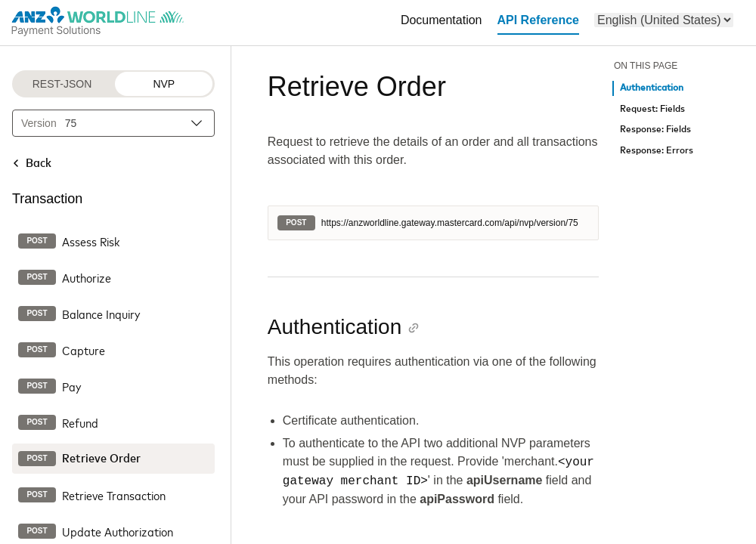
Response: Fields (655, 130)
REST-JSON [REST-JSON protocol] (62, 84)
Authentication (652, 88)
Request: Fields (652, 109)
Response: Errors (657, 151)
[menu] (664, 20)
